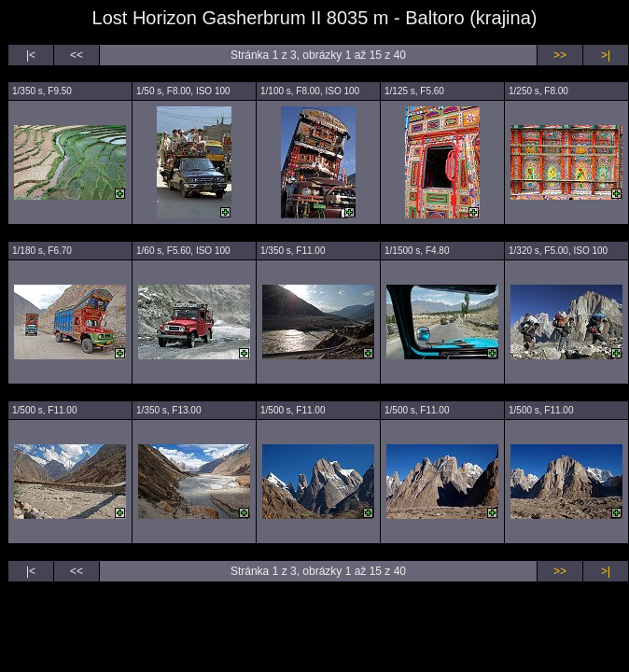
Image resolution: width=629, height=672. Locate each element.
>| (606, 55)
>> (560, 55)
